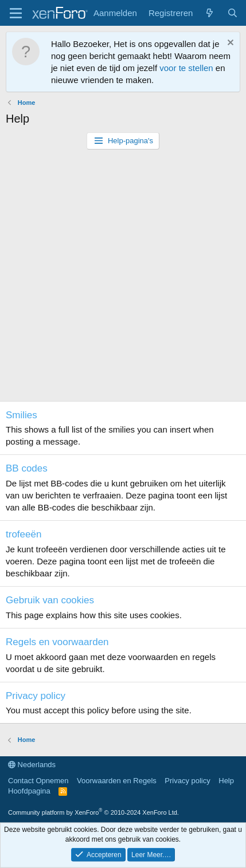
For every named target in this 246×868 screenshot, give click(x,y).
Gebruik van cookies (50, 600)
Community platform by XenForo (93, 812)
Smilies (22, 415)
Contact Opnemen (38, 781)
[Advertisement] (123, 278)
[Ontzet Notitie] (229, 44)
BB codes (27, 468)
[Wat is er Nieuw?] (210, 13)
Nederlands (32, 765)
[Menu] (16, 13)
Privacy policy (36, 696)
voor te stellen (186, 68)
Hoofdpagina (29, 791)
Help (226, 781)
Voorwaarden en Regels (117, 781)
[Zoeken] (233, 13)
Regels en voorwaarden (57, 642)
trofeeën (24, 534)
